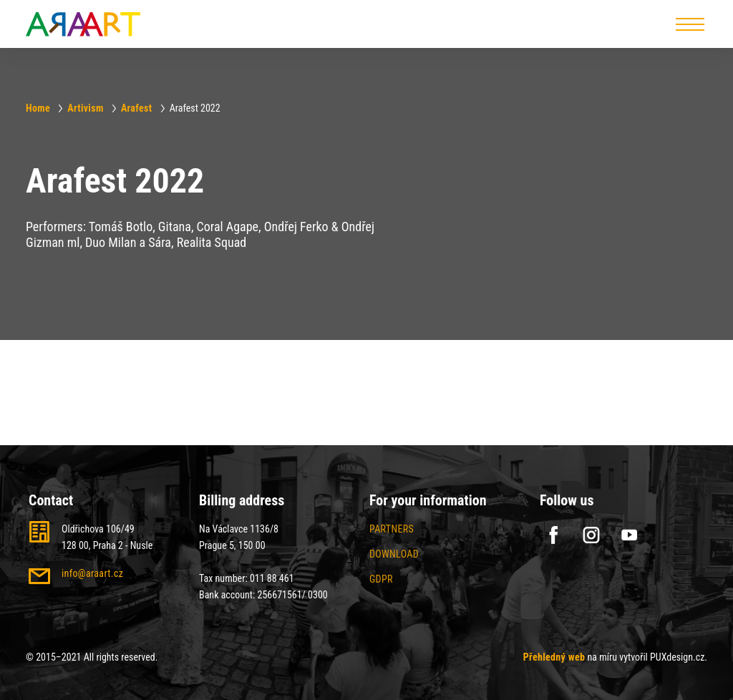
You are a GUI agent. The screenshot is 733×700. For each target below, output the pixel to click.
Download (394, 554)
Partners (392, 529)
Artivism (85, 108)
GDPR (381, 579)
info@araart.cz (92, 573)
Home (38, 108)
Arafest (137, 108)
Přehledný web (554, 657)
